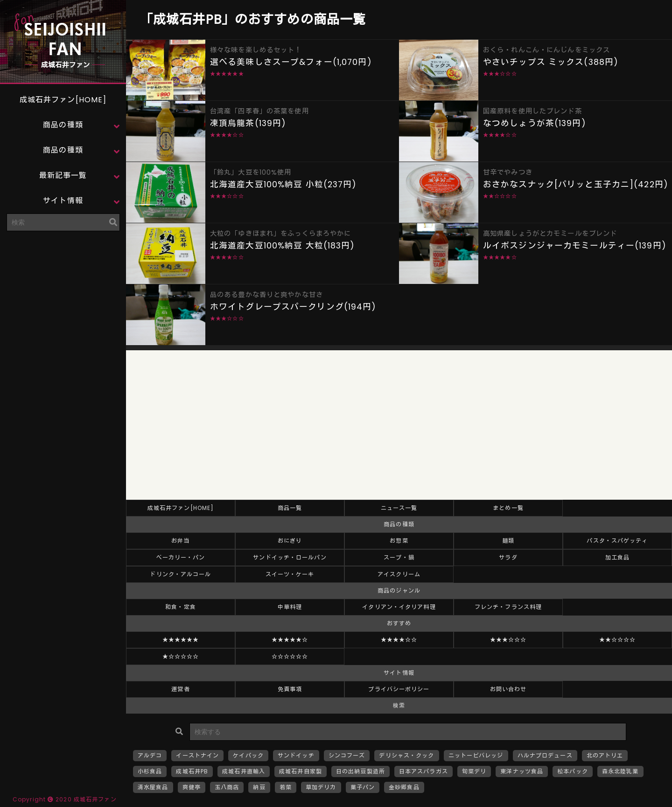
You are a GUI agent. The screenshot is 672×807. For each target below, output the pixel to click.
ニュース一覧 (399, 508)
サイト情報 (63, 201)
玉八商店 (227, 787)
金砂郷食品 (404, 787)
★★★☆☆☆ (508, 640)
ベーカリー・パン (181, 557)
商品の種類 (63, 125)
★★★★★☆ (290, 640)
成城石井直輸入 (244, 771)
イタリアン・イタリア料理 (399, 607)
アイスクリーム (399, 574)
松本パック (573, 771)
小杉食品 (150, 771)
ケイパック (248, 755)
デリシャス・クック (406, 755)
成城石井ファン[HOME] (63, 100)
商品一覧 (290, 508)
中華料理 (290, 607)
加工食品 (617, 557)
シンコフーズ (347, 755)
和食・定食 (181, 607)
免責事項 (290, 689)
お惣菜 (399, 541)
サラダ (508, 557)
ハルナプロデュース (545, 755)
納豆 (259, 787)
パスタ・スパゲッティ (617, 541)
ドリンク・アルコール (180, 574)
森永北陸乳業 (620, 771)
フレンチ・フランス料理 (508, 607)
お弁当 (180, 541)
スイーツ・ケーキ (290, 574)
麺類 (508, 541)
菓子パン (363, 787)
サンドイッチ (296, 755)
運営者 (180, 689)
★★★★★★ (181, 640)
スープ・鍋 (399, 557)
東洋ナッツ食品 (522, 771)
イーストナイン (197, 755)
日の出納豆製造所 (360, 771)
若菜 (286, 787)
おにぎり (290, 541)
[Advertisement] (63, 297)
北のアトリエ (605, 755)
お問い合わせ (508, 689)
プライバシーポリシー (399, 689)
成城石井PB (192, 771)
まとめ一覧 (508, 508)
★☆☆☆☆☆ (181, 656)
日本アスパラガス (423, 771)
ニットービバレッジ (476, 755)
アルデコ (150, 755)
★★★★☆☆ (399, 640)
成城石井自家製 (301, 771)
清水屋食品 (153, 787)
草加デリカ (321, 787)
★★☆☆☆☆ (618, 640)
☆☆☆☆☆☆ (290, 656)
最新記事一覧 (63, 175)
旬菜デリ (474, 771)
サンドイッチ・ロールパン (290, 557)
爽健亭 (192, 787)
